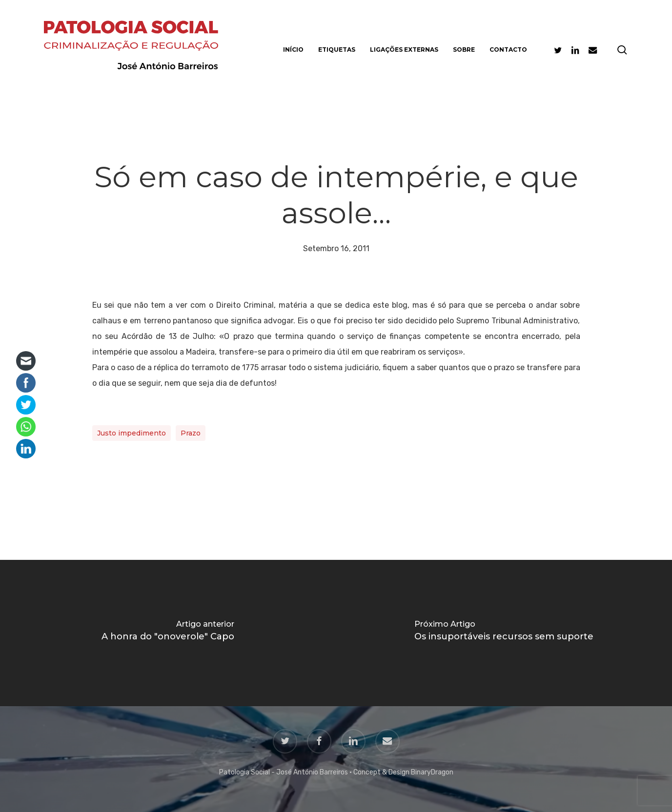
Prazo (191, 433)
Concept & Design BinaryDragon (403, 772)
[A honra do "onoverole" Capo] (168, 633)
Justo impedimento (132, 433)
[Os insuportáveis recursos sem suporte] (504, 633)
